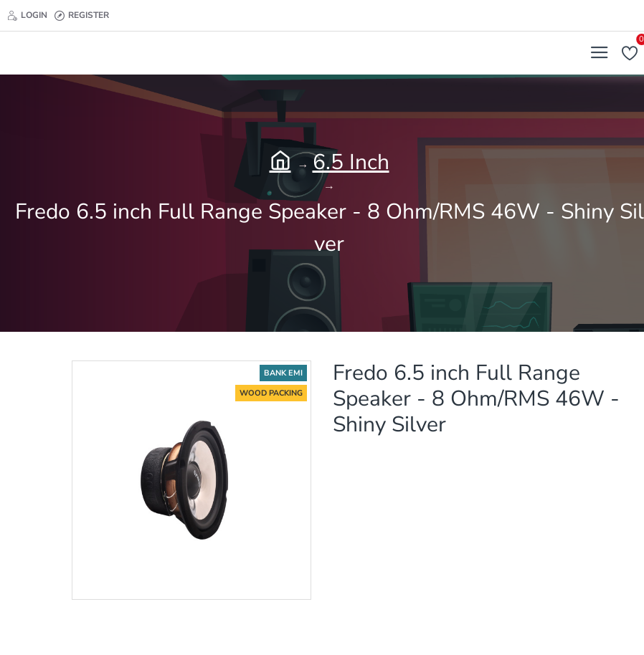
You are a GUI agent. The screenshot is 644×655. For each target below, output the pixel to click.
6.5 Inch (351, 162)
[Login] (27, 15)
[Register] (82, 15)
